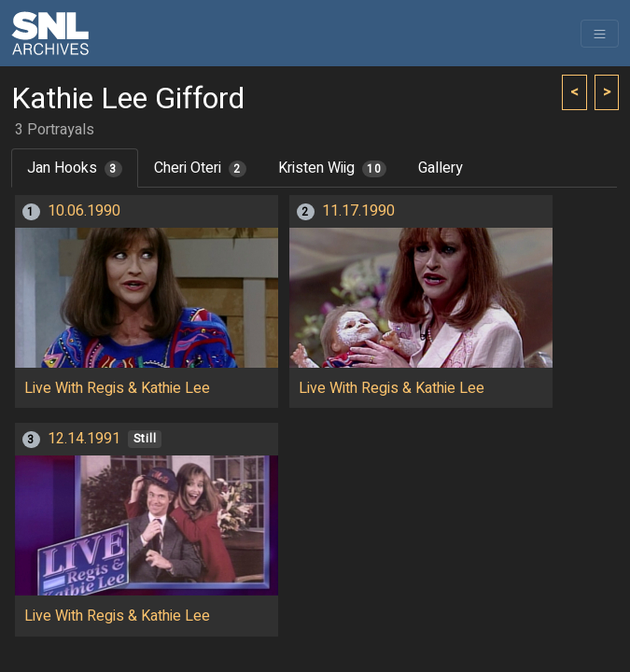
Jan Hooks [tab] (75, 168)
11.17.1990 (358, 211)
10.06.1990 (84, 211)
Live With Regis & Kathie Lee (117, 388)
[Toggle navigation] (600, 34)
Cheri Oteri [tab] (200, 168)
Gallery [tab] (441, 168)
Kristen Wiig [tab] (333, 168)
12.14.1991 (84, 439)
